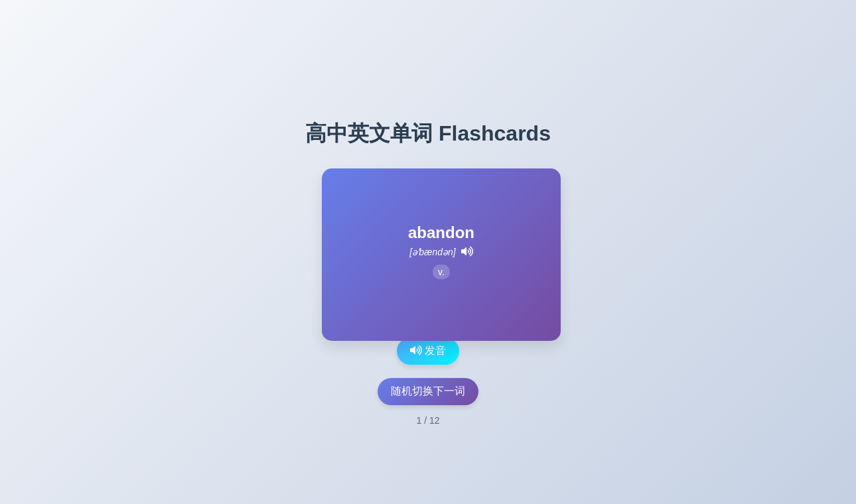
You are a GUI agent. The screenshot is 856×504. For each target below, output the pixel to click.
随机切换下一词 (428, 391)
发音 (428, 350)
